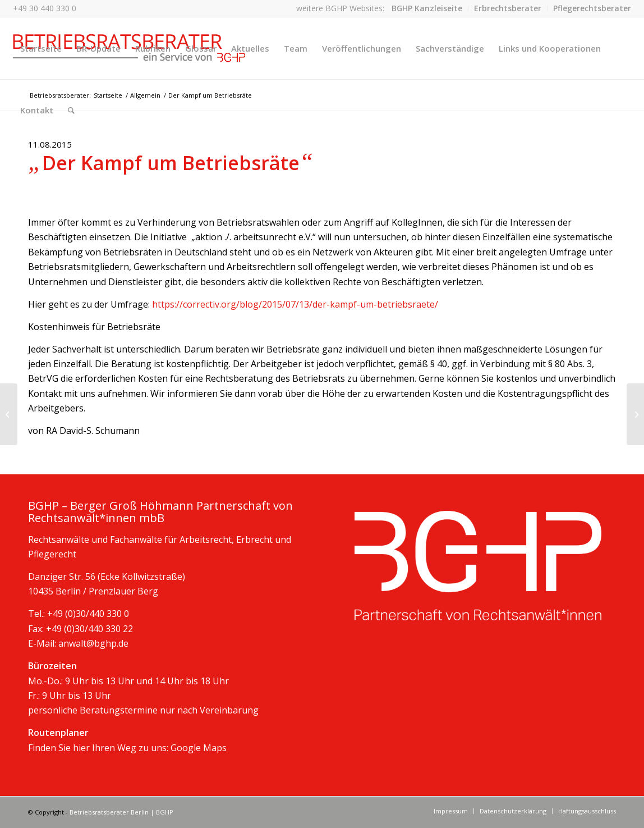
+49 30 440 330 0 (45, 8)
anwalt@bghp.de (93, 643)
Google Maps (199, 748)
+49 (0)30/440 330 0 (88, 614)
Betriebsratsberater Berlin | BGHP (121, 812)
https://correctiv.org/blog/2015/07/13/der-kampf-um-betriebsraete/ (295, 304)
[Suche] (71, 110)
